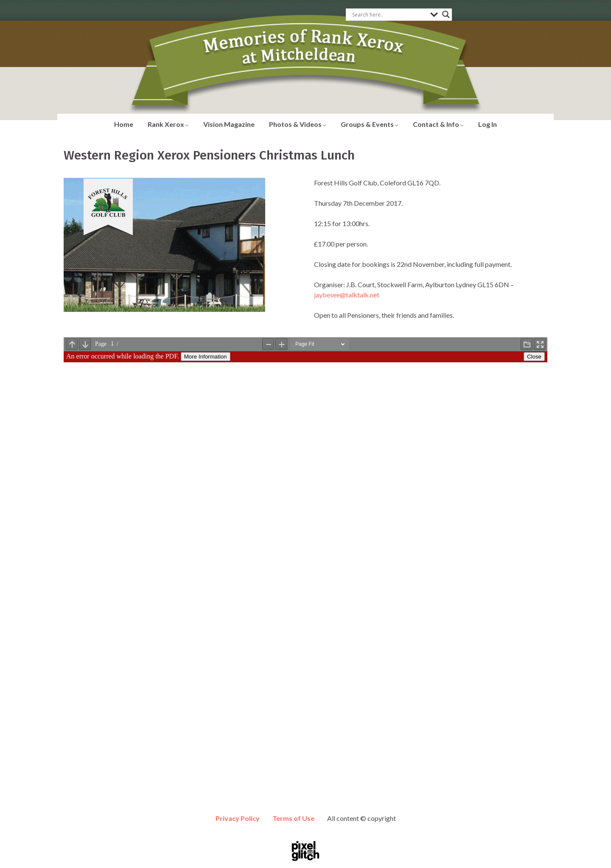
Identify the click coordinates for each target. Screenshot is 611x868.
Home (124, 124)
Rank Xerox (168, 124)
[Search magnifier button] (446, 14)
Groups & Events (370, 124)
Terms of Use (293, 818)
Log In (488, 124)
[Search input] (389, 14)
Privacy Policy (238, 818)
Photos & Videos (298, 124)
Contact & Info (438, 124)
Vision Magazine (229, 124)
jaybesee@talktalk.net (347, 295)
